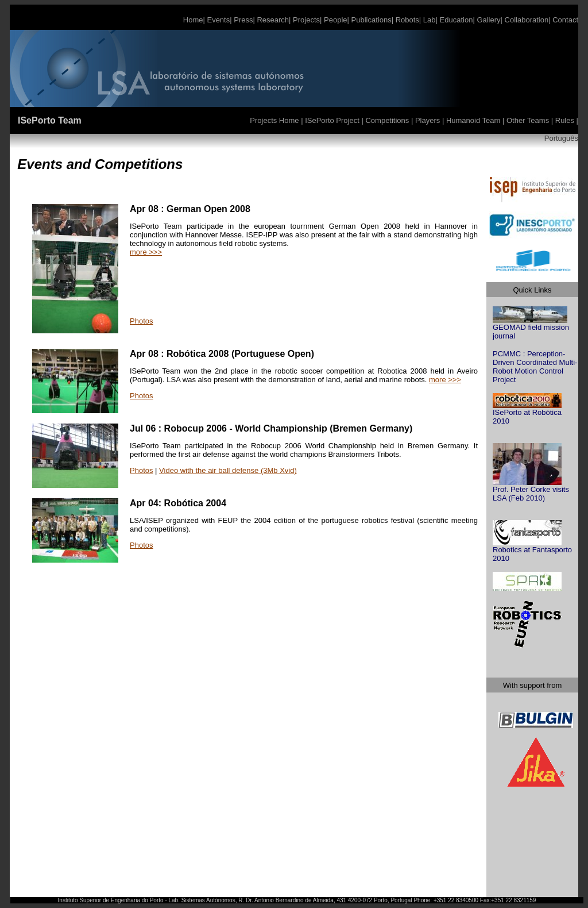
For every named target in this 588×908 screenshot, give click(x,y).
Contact (565, 20)
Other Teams (527, 120)
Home (193, 20)
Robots (407, 20)
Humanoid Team (474, 120)
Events (217, 20)
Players (429, 120)
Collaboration (527, 20)
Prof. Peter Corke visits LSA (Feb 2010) (531, 490)
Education (457, 20)
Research (272, 20)
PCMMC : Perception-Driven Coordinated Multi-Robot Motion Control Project (535, 367)
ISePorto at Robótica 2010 (527, 413)
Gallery (488, 20)
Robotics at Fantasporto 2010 (532, 551)
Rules (564, 120)
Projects (305, 20)
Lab (428, 20)
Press (243, 20)
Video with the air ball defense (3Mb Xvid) (228, 470)
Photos (141, 321)
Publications (370, 20)
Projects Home (275, 120)
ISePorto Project (333, 120)
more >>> (146, 252)
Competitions (387, 120)
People (335, 20)
